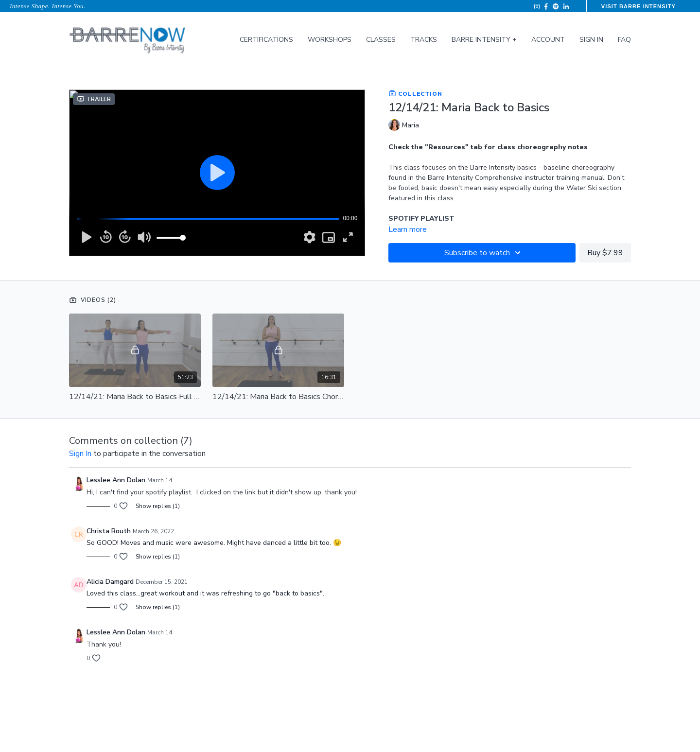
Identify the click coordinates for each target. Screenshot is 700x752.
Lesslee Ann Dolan (116, 480)
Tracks (424, 40)
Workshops (330, 40)
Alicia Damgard (110, 582)
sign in (80, 454)
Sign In (591, 40)
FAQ (624, 40)
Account (548, 40)
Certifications (266, 40)
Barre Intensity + (484, 40)
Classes (381, 40)
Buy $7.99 (605, 253)
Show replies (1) (158, 506)
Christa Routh (109, 531)
